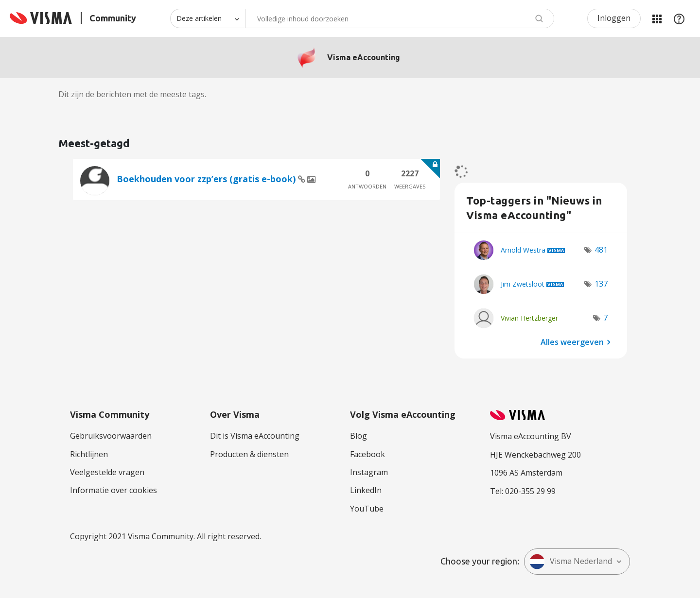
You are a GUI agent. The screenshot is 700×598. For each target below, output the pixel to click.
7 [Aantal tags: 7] (605, 318)
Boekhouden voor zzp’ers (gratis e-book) (207, 179)
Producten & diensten (249, 454)
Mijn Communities (657, 18)
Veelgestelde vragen (107, 472)
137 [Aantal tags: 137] (601, 284)
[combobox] (400, 18)
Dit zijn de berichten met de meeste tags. (132, 94)
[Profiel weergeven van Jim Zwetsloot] (523, 284)
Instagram (369, 472)
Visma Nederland (571, 562)
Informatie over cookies (114, 490)
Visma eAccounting (364, 57)
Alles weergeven (572, 342)
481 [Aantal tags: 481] (601, 250)
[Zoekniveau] (208, 18)
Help (679, 18)
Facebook (367, 454)
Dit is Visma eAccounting (255, 436)
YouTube (367, 509)
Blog (359, 436)
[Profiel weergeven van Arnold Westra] (523, 250)
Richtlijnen (89, 454)
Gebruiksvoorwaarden (111, 436)
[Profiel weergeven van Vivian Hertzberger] (529, 318)
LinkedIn (366, 490)
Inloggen (614, 18)
